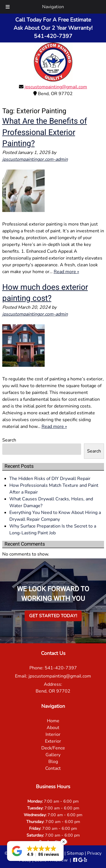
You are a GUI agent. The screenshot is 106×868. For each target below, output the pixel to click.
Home (53, 721)
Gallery (53, 755)
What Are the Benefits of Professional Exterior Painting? (45, 132)
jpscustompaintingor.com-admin (35, 159)
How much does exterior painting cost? (45, 293)
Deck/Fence (53, 748)
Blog (53, 762)
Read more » (66, 272)
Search (9, 440)
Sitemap (75, 853)
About (53, 728)
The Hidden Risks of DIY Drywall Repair (50, 479)
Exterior (53, 741)
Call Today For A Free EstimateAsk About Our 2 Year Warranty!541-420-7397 (53, 28)
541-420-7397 (61, 668)
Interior (53, 734)
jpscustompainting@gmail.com (56, 87)
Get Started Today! (53, 616)
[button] (35, 851)
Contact (53, 768)
